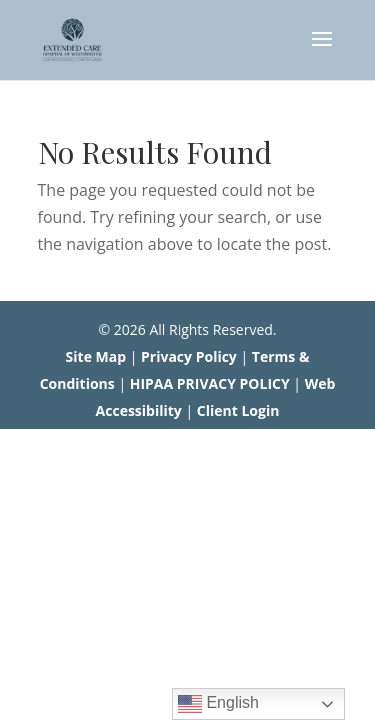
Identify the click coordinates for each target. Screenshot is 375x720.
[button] (322, 52)
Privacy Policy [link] (189, 356)
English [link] (218, 704)
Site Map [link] (96, 356)
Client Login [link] (238, 410)
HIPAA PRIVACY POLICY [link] (210, 383)
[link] (72, 38)
